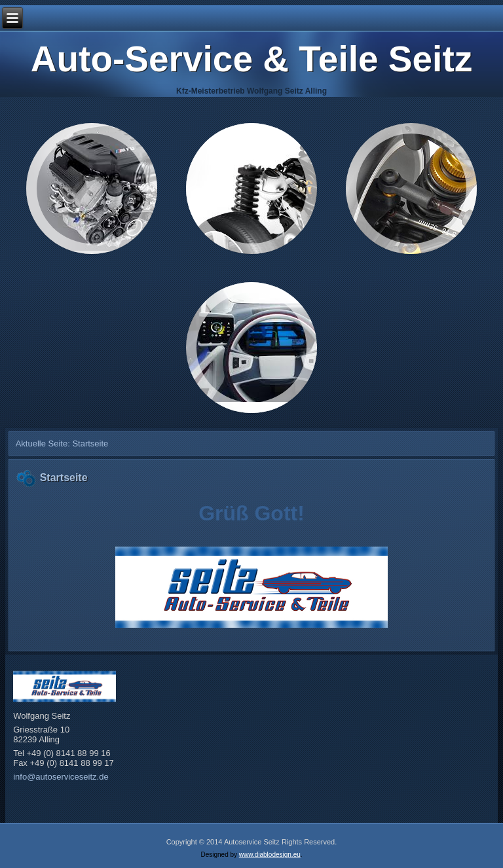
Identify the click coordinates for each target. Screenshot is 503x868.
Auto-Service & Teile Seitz (251, 59)
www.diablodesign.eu (270, 855)
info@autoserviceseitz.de (61, 777)
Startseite (64, 478)
